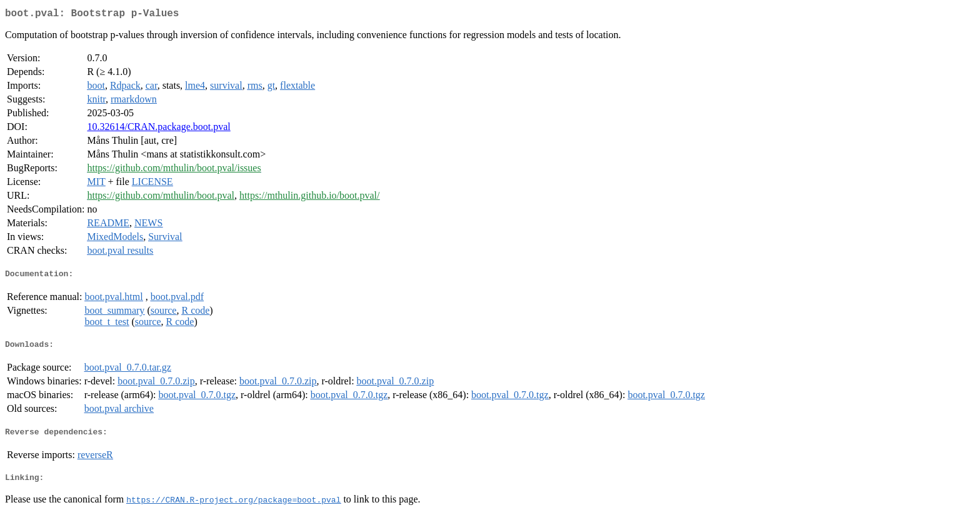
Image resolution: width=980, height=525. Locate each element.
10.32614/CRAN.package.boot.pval (158, 129)
